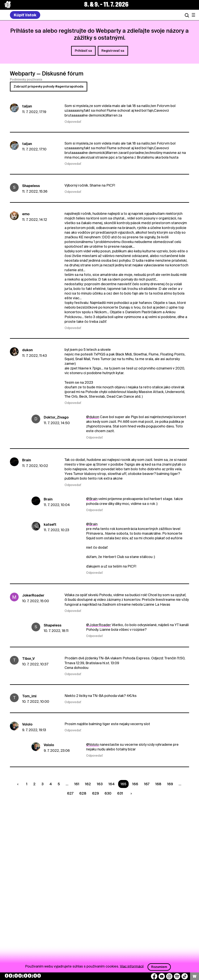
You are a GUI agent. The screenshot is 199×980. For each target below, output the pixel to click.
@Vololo (93, 744)
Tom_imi (29, 696)
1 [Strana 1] (27, 784)
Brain (27, 460)
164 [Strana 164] (112, 784)
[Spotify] (177, 976)
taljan (27, 106)
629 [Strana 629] (96, 793)
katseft (50, 524)
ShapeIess (31, 186)
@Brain (92, 499)
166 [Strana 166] (135, 784)
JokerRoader (33, 595)
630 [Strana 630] (108, 793)
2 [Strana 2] (34, 784)
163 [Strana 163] (100, 784)
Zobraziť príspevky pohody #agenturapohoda (48, 86)
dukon (27, 350)
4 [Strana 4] (51, 784)
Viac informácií (132, 966)
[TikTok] (185, 976)
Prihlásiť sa (83, 51)
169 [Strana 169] (170, 784)
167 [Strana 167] (147, 784)
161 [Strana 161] (77, 784)
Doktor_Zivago (56, 417)
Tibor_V (28, 658)
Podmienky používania (26, 80)
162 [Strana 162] (88, 784)
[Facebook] (154, 976)
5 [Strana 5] (59, 784)
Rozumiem (159, 967)
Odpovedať (73, 122)
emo (26, 214)
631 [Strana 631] (120, 793)
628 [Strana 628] (83, 793)
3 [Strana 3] (42, 784)
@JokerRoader (99, 625)
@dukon (93, 417)
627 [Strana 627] (70, 793)
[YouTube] (162, 976)
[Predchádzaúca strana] (19, 784)
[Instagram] (169, 976)
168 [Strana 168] (158, 784)
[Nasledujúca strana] (130, 793)
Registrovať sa (113, 51)
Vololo (27, 724)
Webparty (23, 74)
